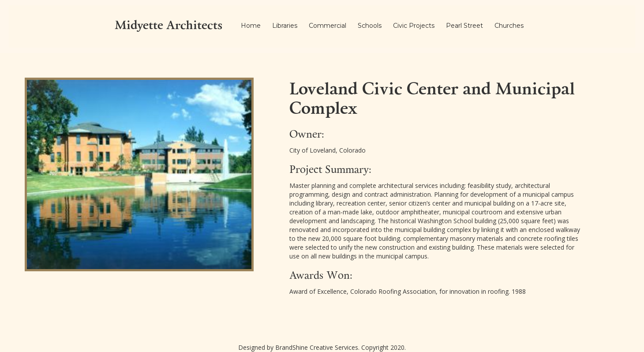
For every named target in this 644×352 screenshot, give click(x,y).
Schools (370, 26)
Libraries (285, 26)
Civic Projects (414, 26)
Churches (509, 26)
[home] (168, 26)
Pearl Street (464, 26)
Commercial (328, 26)
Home (251, 26)
